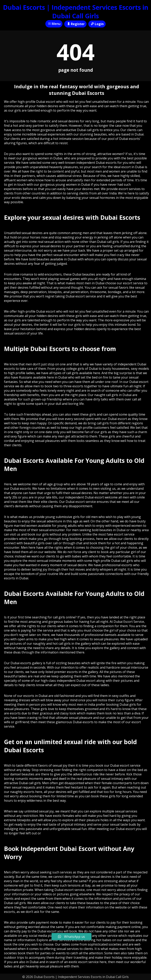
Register (75, 24)
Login (97, 24)
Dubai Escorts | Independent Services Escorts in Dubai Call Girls (76, 12)
